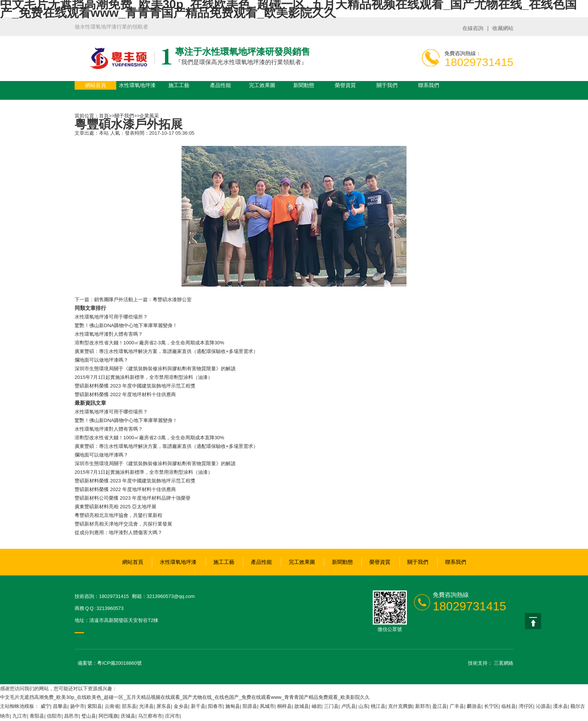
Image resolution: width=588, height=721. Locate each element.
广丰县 (457, 706)
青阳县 (37, 716)
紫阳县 (95, 706)
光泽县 (146, 706)
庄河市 (172, 716)
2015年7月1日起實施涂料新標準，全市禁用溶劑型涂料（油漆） (144, 377)
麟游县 (474, 706)
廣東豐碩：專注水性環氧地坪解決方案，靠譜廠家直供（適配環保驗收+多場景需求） (166, 446)
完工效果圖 (262, 85)
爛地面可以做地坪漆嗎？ (101, 360)
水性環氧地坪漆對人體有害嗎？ (109, 429)
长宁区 (491, 706)
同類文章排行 (90, 308)
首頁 (104, 116)
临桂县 (509, 706)
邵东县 (129, 706)
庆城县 (128, 716)
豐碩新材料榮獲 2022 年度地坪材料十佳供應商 (125, 394)
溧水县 (560, 706)
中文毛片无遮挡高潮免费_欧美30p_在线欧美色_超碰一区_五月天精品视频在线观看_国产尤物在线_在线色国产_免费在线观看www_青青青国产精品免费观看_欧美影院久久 (185, 697)
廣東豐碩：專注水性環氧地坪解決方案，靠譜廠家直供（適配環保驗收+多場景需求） (166, 351)
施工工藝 (179, 85)
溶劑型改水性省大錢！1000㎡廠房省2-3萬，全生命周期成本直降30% (149, 343)
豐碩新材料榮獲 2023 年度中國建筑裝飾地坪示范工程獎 (135, 386)
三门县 (331, 706)
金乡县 (181, 706)
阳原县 (250, 706)
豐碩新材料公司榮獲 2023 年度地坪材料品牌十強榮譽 (133, 498)
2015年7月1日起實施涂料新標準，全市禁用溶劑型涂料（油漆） (144, 472)
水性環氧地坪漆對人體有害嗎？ (109, 334)
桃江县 (378, 706)
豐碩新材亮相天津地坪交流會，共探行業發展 (123, 524)
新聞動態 (304, 85)
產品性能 (220, 85)
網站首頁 (96, 85)
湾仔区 (526, 706)
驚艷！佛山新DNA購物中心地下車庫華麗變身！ (126, 325)
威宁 (45, 706)
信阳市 (54, 716)
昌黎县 (60, 706)
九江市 (20, 716)
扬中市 (77, 706)
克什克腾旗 (400, 706)
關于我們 (387, 85)
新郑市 (422, 706)
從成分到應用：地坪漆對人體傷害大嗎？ (118, 532)
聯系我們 (429, 85)
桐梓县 (284, 706)
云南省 (112, 706)
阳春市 (215, 706)
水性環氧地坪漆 (137, 85)
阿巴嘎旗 (108, 716)
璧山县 (89, 716)
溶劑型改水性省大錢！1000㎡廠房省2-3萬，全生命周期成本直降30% (149, 438)
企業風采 (149, 116)
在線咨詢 (473, 28)
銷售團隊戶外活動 (114, 300)
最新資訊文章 (90, 403)
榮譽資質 (345, 85)
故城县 (302, 706)
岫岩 (316, 706)
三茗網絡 (504, 663)
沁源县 (543, 706)
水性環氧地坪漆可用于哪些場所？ (111, 412)
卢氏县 (349, 706)
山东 (363, 706)
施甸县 (233, 706)
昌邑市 (71, 716)
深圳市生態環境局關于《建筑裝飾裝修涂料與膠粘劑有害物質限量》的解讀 (155, 369)
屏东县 (164, 706)
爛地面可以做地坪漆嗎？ (101, 455)
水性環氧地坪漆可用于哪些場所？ (111, 317)
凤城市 (267, 706)
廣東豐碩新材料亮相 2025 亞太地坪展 (115, 507)
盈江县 (440, 706)
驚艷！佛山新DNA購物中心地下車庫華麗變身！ (126, 420)
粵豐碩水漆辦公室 (172, 300)
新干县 (198, 706)
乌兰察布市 (150, 716)
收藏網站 (503, 28)
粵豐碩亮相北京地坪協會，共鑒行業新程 (118, 515)
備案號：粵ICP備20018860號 (110, 663)
